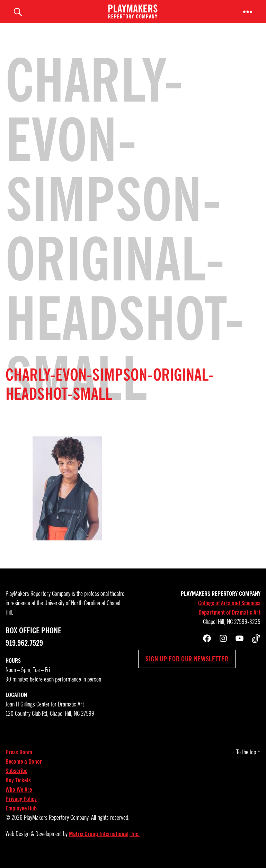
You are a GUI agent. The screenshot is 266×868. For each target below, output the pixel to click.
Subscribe (16, 779)
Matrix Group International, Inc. (104, 842)
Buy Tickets (18, 788)
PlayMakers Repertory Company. (57, 826)
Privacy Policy (21, 807)
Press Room (19, 760)
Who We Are (19, 798)
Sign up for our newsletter (187, 667)
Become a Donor (24, 770)
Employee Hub (21, 816)
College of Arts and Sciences (229, 611)
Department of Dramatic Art (229, 620)
